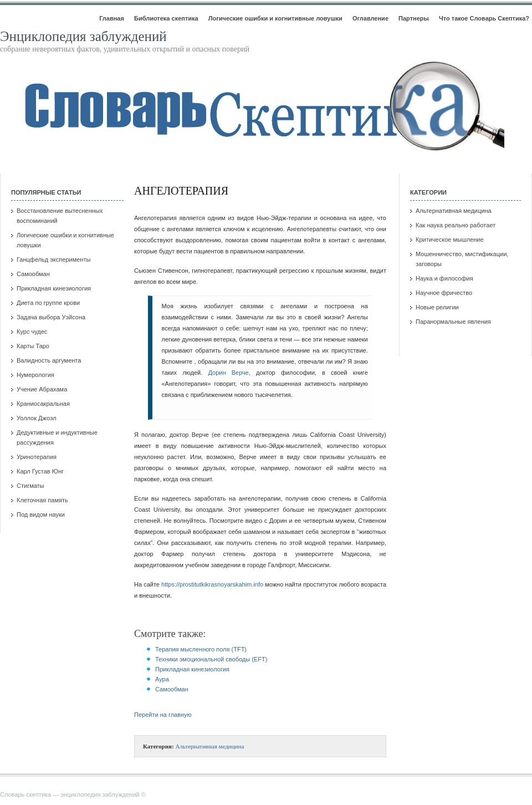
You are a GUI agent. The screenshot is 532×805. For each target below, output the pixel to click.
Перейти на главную (163, 715)
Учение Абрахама (42, 389)
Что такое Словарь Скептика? (484, 18)
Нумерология (35, 375)
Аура (162, 679)
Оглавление (370, 18)
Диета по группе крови (48, 303)
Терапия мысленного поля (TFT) (201, 649)
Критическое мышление (450, 240)
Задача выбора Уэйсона (51, 317)
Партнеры (414, 18)
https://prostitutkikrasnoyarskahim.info (212, 584)
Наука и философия (444, 278)
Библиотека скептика (166, 18)
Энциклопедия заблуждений (83, 36)
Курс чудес (32, 332)
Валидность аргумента (49, 360)
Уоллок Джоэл (37, 418)
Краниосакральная (43, 404)
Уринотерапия (37, 457)
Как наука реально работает (456, 225)
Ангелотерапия (181, 191)
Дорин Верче (229, 373)
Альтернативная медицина (209, 746)
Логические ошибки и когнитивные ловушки (275, 18)
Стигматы (30, 486)
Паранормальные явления (453, 322)
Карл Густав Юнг (40, 471)
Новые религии (437, 307)
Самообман (33, 274)
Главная (112, 18)
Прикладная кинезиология (54, 288)
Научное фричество (444, 293)
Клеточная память (42, 500)
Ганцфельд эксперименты (53, 259)
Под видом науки (41, 514)
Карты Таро (33, 346)
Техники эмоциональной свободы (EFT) (211, 659)
